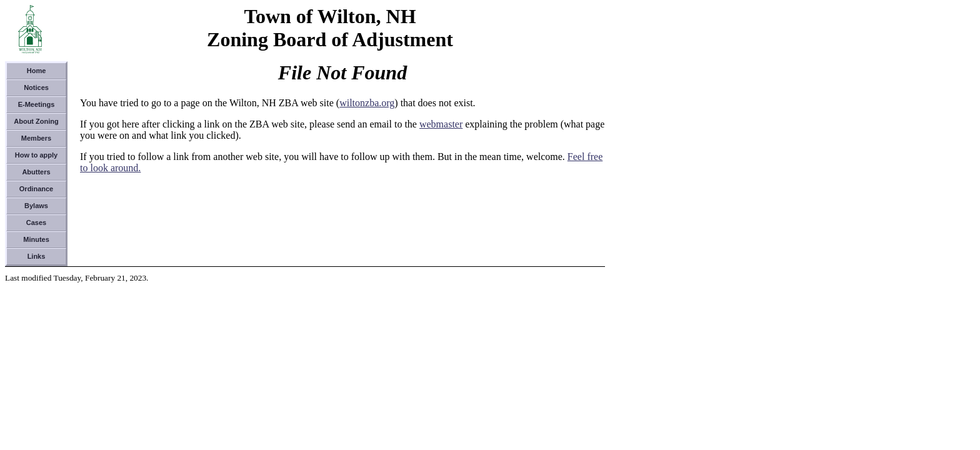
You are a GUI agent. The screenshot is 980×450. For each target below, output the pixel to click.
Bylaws (36, 206)
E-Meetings (37, 104)
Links (37, 256)
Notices (36, 87)
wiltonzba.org (367, 103)
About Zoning (36, 121)
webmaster (441, 124)
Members (36, 138)
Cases (36, 222)
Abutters (36, 172)
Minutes (36, 239)
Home (37, 71)
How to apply (36, 155)
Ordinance (36, 189)
